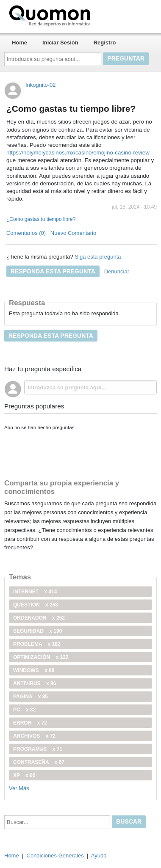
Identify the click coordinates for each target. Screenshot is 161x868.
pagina (31, 697)
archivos (34, 736)
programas (38, 749)
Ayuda (99, 856)
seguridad (37, 631)
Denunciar (117, 271)
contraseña (39, 762)
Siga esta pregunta (98, 257)
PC (24, 710)
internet (35, 592)
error (30, 723)
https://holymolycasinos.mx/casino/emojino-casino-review (78, 153)
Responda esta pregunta (53, 271)
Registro (105, 43)
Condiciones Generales (55, 856)
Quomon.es (77, 15)
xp (24, 775)
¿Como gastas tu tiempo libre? (41, 219)
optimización (41, 657)
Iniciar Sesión (60, 43)
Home (19, 43)
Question (36, 605)
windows (34, 670)
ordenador (39, 618)
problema (37, 644)
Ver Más (19, 788)
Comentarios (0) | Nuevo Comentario (51, 233)
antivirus (35, 683)
